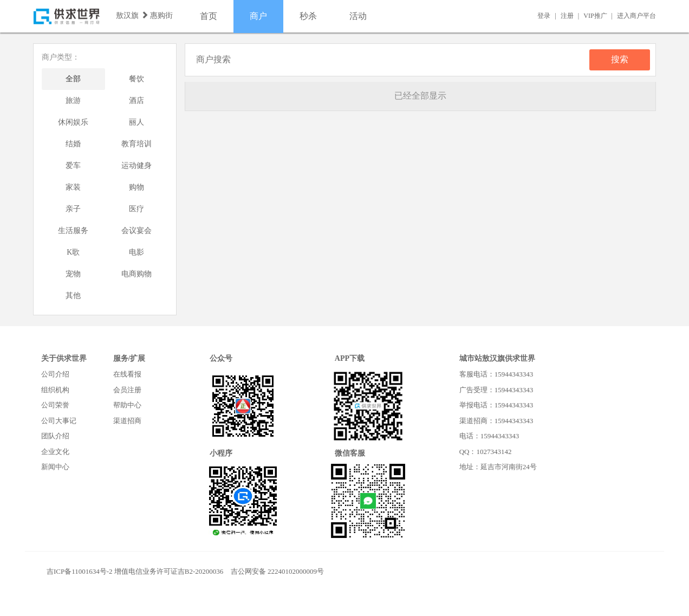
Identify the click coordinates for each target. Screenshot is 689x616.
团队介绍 (55, 436)
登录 (544, 16)
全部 (73, 79)
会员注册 (127, 390)
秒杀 (308, 16)
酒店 (136, 100)
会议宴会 (136, 231)
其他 (73, 296)
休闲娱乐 (73, 122)
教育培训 (136, 144)
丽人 (136, 122)
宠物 (73, 274)
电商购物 (136, 274)
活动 (358, 16)
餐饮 (136, 79)
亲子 (73, 209)
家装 (73, 187)
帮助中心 (127, 405)
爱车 (73, 166)
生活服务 (73, 231)
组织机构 (55, 390)
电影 (136, 252)
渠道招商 (127, 421)
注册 (567, 16)
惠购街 (161, 15)
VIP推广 (595, 16)
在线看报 (127, 374)
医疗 (136, 209)
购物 (136, 187)
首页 (209, 16)
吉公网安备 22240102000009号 (277, 571)
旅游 (73, 100)
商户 (258, 16)
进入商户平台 (636, 16)
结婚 (73, 144)
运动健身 (136, 166)
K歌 (73, 252)
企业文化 (55, 452)
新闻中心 (55, 467)
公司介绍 (55, 374)
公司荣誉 (55, 405)
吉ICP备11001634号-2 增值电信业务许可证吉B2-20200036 (135, 571)
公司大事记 (59, 421)
